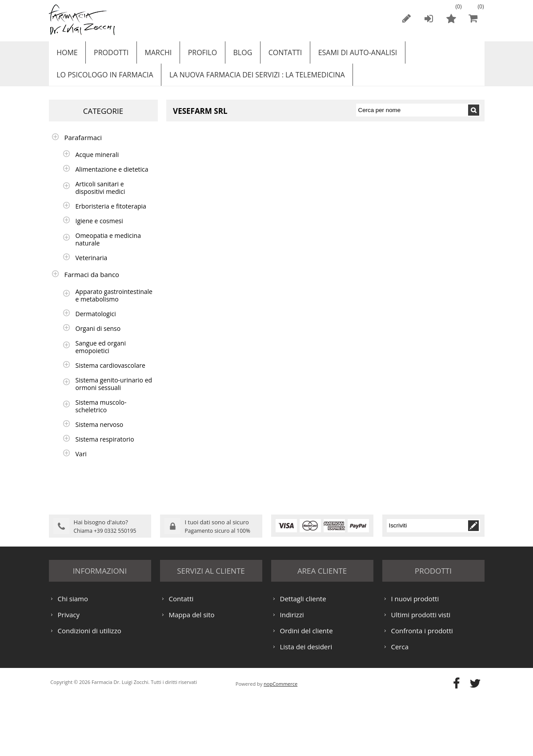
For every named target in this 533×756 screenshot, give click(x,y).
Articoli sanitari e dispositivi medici (100, 197)
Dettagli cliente (303, 656)
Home (66, 55)
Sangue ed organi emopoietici (101, 356)
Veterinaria (92, 267)
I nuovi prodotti (415, 656)
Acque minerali (97, 163)
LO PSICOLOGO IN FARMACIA (104, 81)
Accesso (429, 18)
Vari (81, 463)
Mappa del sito (192, 672)
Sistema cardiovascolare (110, 374)
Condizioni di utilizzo (90, 688)
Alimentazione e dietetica (112, 178)
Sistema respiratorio (105, 448)
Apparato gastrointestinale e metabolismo (114, 304)
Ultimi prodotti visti (421, 672)
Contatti (272, 55)
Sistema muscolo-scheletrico (101, 415)
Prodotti (108, 55)
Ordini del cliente (307, 688)
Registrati (407, 18)
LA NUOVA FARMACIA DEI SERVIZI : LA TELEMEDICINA (254, 81)
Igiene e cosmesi (99, 230)
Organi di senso (98, 337)
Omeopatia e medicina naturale (108, 248)
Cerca (400, 704)
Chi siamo (73, 656)
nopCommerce (281, 742)
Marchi (152, 55)
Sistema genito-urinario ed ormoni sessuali (114, 393)
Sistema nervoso (100, 433)
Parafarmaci (83, 146)
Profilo (194, 55)
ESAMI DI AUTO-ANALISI (342, 55)
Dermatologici (96, 323)
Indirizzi (292, 672)
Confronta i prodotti (422, 688)
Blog (232, 55)
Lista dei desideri (306, 704)
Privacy (69, 672)
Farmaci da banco (92, 283)
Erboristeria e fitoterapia (111, 215)
